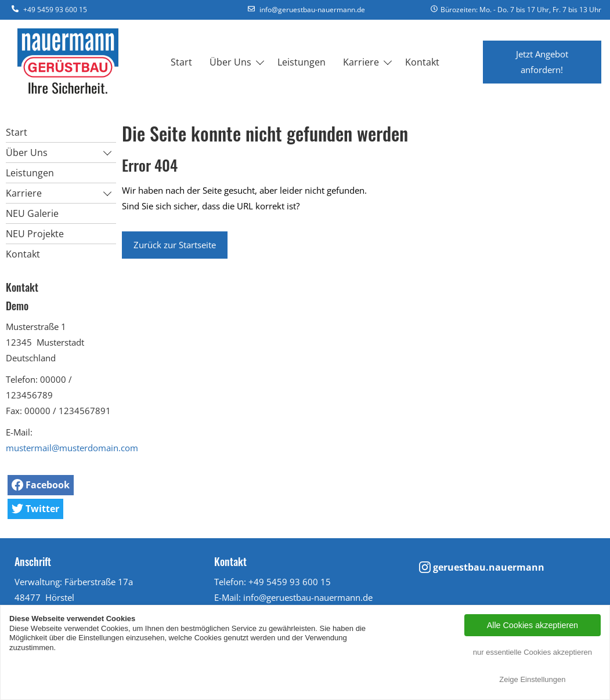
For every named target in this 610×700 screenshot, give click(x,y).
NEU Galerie (32, 213)
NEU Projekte (35, 234)
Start (181, 62)
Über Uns (230, 62)
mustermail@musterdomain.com (72, 448)
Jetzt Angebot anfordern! (542, 62)
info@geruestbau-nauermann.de (308, 597)
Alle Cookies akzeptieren (533, 625)
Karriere (361, 62)
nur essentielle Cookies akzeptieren (533, 652)
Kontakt (422, 62)
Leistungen (302, 62)
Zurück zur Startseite (175, 245)
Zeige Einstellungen (532, 679)
